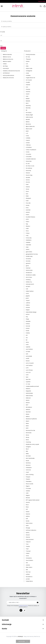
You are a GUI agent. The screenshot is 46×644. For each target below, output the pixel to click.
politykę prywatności (23, 606)
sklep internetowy (29, 636)
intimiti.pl (20, 636)
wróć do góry (23, 641)
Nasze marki (42, 1)
